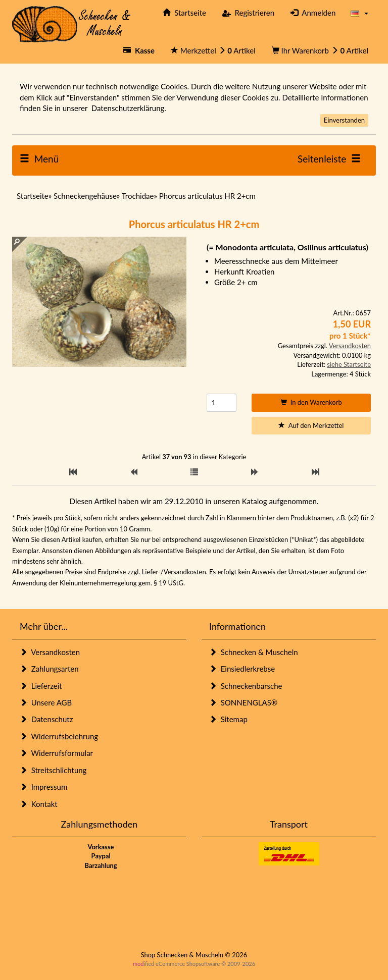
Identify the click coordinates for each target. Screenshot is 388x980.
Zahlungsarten (49, 669)
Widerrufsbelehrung (59, 736)
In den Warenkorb (311, 402)
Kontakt (39, 804)
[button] (359, 13)
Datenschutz (46, 719)
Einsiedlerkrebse (242, 669)
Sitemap (228, 719)
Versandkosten (350, 346)
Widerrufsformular (56, 753)
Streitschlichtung (53, 770)
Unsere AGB (46, 702)
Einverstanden (344, 120)
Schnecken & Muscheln (254, 652)
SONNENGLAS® (243, 702)
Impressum (43, 787)
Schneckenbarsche (246, 686)
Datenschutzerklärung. (129, 108)
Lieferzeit (41, 686)
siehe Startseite (349, 364)
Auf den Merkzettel (311, 425)
